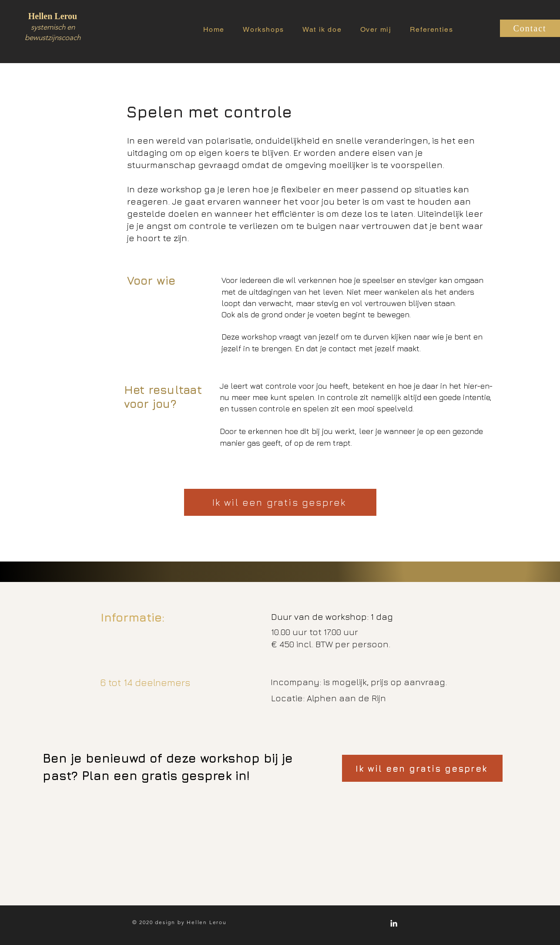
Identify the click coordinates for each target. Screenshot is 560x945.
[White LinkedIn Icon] (394, 923)
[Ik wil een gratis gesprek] (280, 502)
